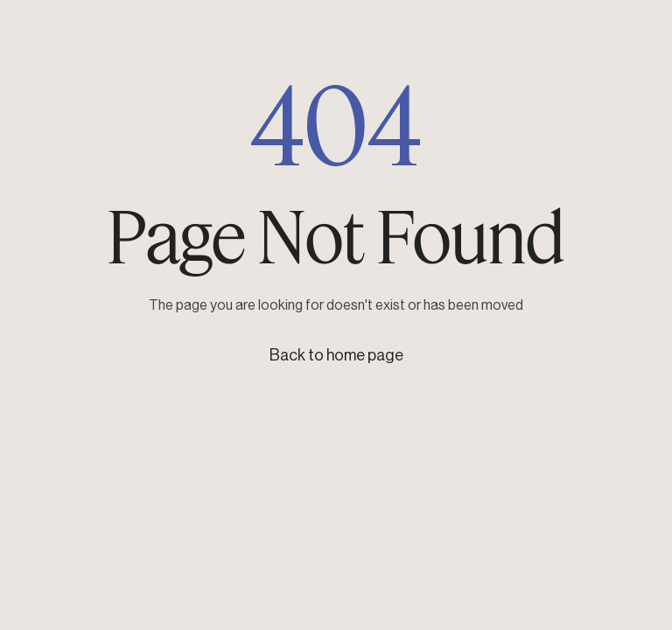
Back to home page (336, 355)
